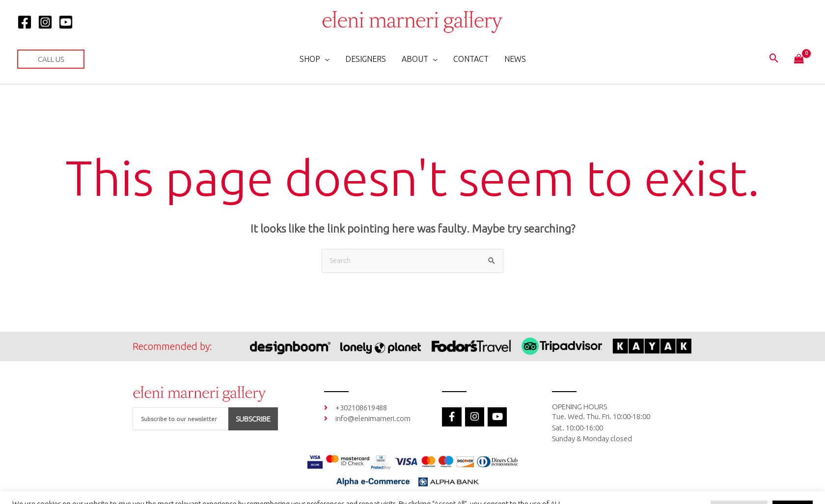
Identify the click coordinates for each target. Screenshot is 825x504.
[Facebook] (25, 22)
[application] (325, 59)
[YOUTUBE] (66, 22)
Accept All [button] (793, 487)
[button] (51, 59)
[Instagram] (45, 22)
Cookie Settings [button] (739, 487)
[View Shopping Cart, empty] (799, 59)
